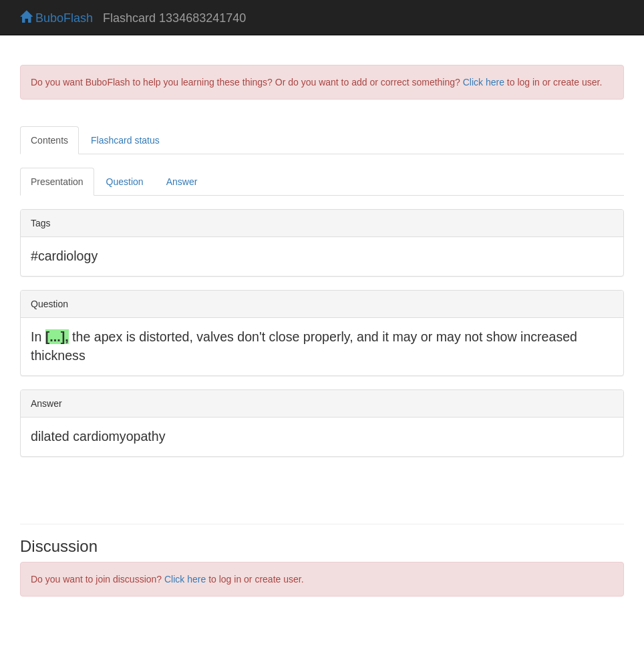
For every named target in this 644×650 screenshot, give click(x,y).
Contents (49, 140)
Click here (484, 82)
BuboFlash (56, 18)
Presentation (57, 182)
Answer (182, 182)
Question (125, 182)
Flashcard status (125, 140)
